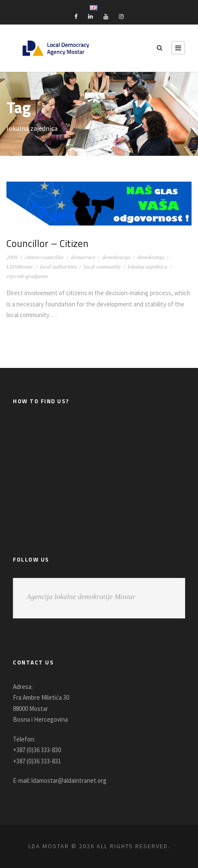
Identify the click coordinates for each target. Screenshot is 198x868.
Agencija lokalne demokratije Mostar (81, 597)
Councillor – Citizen (49, 243)
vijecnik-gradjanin (27, 276)
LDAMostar (20, 267)
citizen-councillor (44, 257)
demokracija (116, 257)
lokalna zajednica (147, 267)
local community (102, 267)
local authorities (58, 267)
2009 (12, 257)
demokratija (151, 257)
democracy (83, 257)
